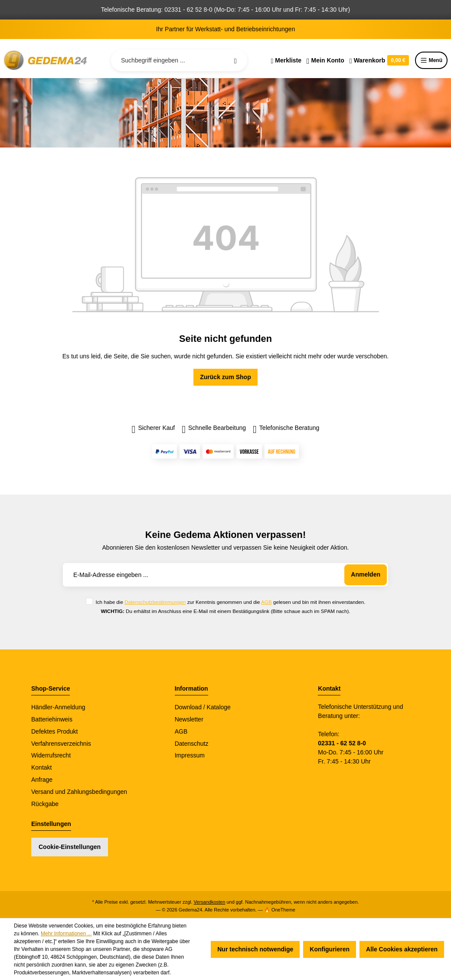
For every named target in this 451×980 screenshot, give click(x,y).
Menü (431, 60)
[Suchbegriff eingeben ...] (179, 60)
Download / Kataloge (203, 707)
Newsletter (189, 719)
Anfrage (42, 780)
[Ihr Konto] (325, 60)
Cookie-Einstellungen (70, 847)
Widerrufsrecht (51, 755)
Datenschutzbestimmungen (155, 602)
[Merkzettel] (286, 60)
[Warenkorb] (379, 60)
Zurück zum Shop (225, 377)
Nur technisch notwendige (255, 949)
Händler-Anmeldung (58, 707)
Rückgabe (45, 804)
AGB (266, 602)
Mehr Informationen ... (66, 934)
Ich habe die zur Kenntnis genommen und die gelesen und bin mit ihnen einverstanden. (230, 602)
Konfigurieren (330, 949)
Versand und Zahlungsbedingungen (79, 792)
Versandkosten (210, 902)
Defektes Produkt (54, 731)
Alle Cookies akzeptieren (402, 949)
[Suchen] (235, 60)
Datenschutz (192, 744)
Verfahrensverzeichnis (61, 744)
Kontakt (41, 767)
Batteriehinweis (52, 719)
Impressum (190, 755)
